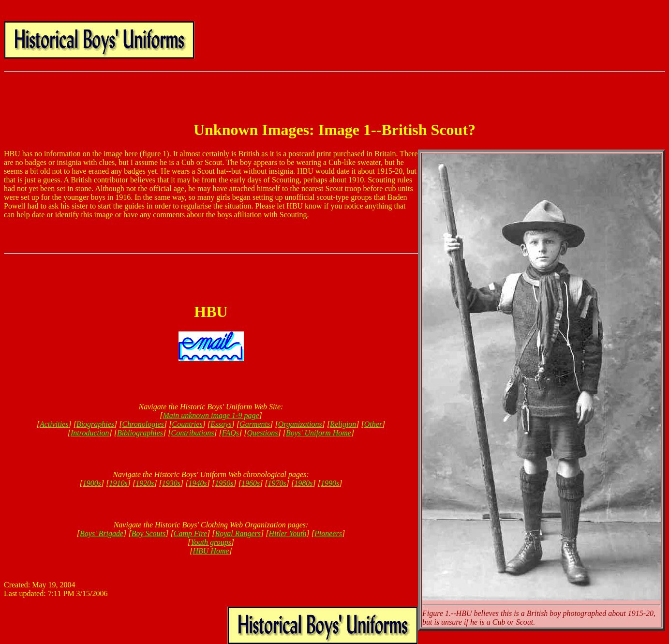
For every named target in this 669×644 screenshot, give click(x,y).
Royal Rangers (238, 533)
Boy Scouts (149, 533)
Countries (187, 424)
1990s (330, 483)
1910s (118, 483)
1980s (303, 483)
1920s (145, 483)
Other (373, 424)
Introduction (90, 433)
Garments (255, 424)
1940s (198, 483)
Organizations (300, 424)
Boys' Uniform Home (319, 433)
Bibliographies (140, 433)
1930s (171, 483)
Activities (54, 424)
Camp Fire (190, 533)
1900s (92, 483)
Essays (221, 424)
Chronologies (143, 424)
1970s (277, 483)
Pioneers (328, 533)
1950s (224, 483)
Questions (263, 433)
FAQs (230, 433)
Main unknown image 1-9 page (211, 415)
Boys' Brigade (102, 533)
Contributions (192, 433)
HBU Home (211, 551)
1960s (251, 483)
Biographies (95, 424)
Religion (343, 424)
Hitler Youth (287, 533)
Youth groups (211, 542)
